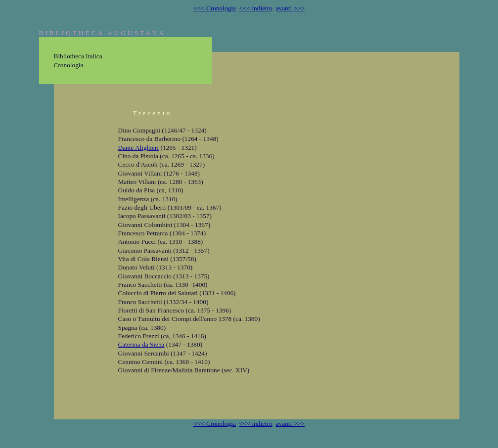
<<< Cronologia (215, 8)
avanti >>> (290, 8)
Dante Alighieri (139, 148)
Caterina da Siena (141, 344)
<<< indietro (256, 8)
